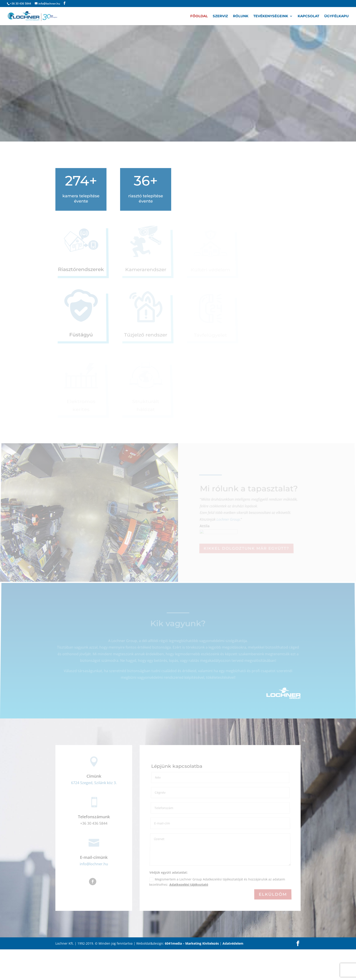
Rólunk (241, 16)
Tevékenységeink (271, 16)
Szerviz (220, 16)
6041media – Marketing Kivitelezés (192, 943)
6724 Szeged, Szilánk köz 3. (94, 783)
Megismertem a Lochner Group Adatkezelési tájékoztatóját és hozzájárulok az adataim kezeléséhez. (217, 882)
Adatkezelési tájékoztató (189, 885)
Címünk (94, 776)
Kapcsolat (308, 16)
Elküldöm (273, 894)
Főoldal (199, 16)
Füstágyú (81, 335)
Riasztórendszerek (81, 270)
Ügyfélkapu (336, 16)
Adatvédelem (233, 943)
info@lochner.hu (94, 864)
